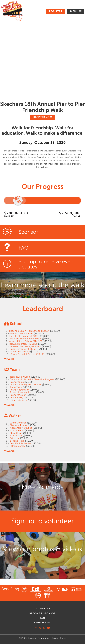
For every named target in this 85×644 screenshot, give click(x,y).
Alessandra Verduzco (21, 428)
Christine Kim (17, 430)
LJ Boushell (16, 436)
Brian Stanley (18, 446)
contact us (43, 623)
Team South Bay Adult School (26, 385)
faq (43, 618)
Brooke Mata (17, 441)
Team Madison (19, 400)
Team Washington (20, 390)
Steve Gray (16, 433)
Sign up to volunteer (42, 521)
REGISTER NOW (43, 117)
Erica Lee (15, 438)
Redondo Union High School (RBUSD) (29, 331)
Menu (75, 11)
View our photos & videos (43, 549)
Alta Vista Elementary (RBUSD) (25, 339)
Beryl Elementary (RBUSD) (23, 344)
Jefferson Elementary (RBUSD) (25, 346)
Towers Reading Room (22, 392)
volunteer (43, 609)
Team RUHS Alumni (20, 377)
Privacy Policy (59, 638)
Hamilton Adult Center (21, 334)
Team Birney (17, 398)
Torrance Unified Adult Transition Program (32, 379)
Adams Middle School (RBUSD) (26, 341)
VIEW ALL (9, 359)
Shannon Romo (18, 425)
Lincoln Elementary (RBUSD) (24, 336)
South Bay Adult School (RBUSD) (28, 354)
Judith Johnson (18, 423)
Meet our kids (42, 487)
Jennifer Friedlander (21, 443)
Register (56, 11)
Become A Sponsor (43, 613)
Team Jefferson (18, 395)
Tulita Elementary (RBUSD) (23, 349)
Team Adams (17, 382)
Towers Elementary (19, 352)
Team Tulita (16, 387)
